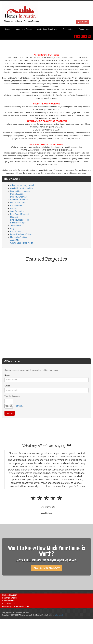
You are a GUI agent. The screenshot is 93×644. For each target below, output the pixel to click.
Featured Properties (19, 200)
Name (7, 375)
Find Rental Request (19, 214)
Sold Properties (17, 211)
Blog (12, 228)
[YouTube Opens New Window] (86, 36)
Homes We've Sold (19, 237)
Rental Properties (18, 203)
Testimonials (16, 226)
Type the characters (12, 396)
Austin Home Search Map (22, 188)
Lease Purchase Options (21, 234)
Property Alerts (17, 194)
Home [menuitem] (8, 29)
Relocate (14, 217)
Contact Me (15, 231)
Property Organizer (19, 197)
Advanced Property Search (22, 185)
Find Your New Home (20, 220)
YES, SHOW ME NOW (46, 568)
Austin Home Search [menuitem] (24, 29)
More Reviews (46, 513)
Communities (16, 205)
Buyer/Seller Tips (18, 223)
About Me (15, 240)
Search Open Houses (20, 191)
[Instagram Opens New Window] (89, 36)
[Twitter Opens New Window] (79, 36)
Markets (14, 208)
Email (7, 386)
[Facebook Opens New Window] (75, 36)
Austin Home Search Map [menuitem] (47, 29)
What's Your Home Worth (22, 243)
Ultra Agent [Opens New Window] (59, 615)
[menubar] (46, 29)
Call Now (83, 22)
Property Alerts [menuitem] (84, 29)
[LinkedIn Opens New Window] (82, 36)
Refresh (18, 406)
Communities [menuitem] (68, 29)
